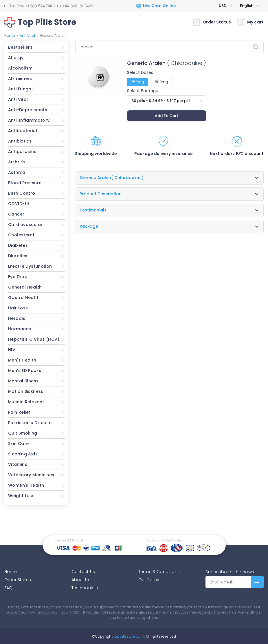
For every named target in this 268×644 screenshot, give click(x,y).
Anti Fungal (20, 89)
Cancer (16, 214)
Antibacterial (23, 131)
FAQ (8, 588)
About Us (81, 580)
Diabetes (18, 245)
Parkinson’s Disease (30, 423)
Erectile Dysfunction (30, 266)
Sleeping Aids (23, 454)
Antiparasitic (22, 152)
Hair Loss (18, 308)
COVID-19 (19, 204)
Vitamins (18, 464)
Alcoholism (20, 68)
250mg (137, 82)
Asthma (17, 172)
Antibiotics (20, 141)
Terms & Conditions (159, 572)
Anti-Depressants (28, 110)
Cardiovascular (25, 225)
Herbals (17, 318)
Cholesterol (21, 235)
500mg (161, 82)
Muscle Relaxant (26, 402)
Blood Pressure (25, 183)
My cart (250, 22)
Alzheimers (20, 79)
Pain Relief (19, 412)
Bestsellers (20, 47)
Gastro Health (24, 298)
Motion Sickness (26, 391)
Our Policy (149, 580)
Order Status (212, 22)
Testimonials (85, 588)
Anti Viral (27, 35)
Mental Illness (23, 381)
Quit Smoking (23, 433)
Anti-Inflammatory (29, 120)
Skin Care (18, 444)
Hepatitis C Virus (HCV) (34, 339)
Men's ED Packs (25, 371)
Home (10, 35)
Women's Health (26, 485)
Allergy (16, 58)
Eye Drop (18, 277)
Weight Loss (21, 496)
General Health (25, 287)
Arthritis (17, 162)
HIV (12, 350)
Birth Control (22, 193)
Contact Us (83, 572)
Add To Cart (167, 116)
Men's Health (22, 360)
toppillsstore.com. (129, 636)
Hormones (20, 329)
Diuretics (18, 256)
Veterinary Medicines (31, 475)
